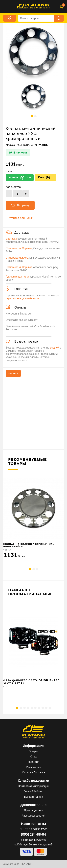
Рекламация (33, 767)
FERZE (7, 686)
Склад (10, 172)
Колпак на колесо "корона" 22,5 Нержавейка (29, 545)
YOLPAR (7, 550)
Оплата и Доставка (33, 772)
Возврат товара (33, 797)
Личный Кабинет (33, 791)
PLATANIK (27, 864)
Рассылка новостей (33, 815)
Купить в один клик (21, 218)
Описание (13, 373)
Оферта (33, 751)
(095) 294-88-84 (33, 834)
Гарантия (33, 762)
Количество (13, 187)
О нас (33, 756)
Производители (33, 810)
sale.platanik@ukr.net (33, 840)
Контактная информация (33, 786)
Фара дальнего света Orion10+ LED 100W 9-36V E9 (32, 681)
